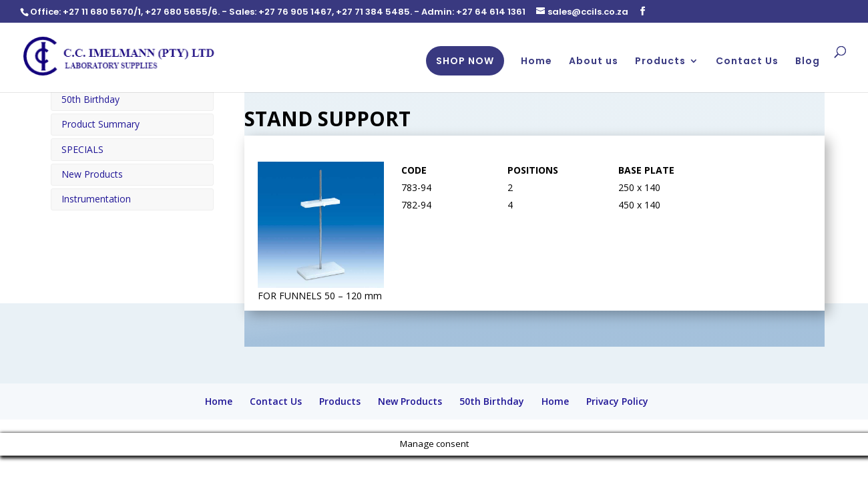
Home (536, 62)
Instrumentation (96, 199)
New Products (92, 174)
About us (594, 62)
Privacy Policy (617, 401)
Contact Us (747, 62)
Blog (808, 62)
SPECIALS (82, 149)
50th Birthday (90, 99)
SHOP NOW (465, 61)
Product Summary (100, 124)
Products (660, 62)
